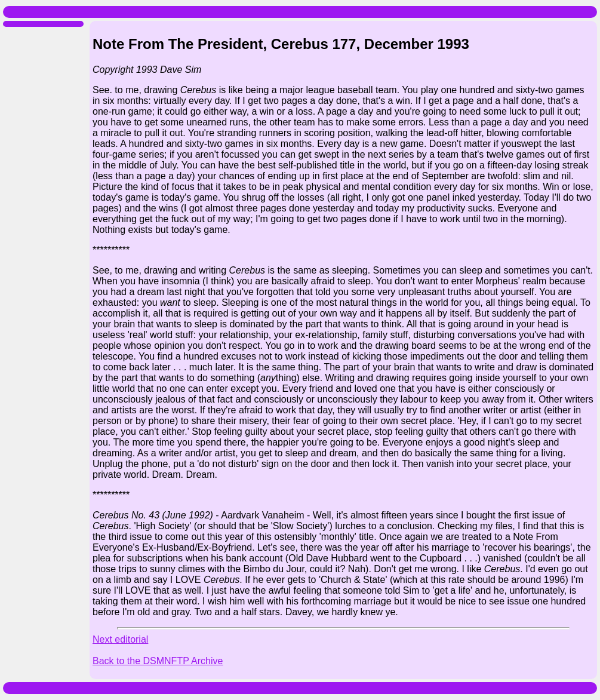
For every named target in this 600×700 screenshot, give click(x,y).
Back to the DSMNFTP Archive (158, 661)
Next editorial (120, 639)
